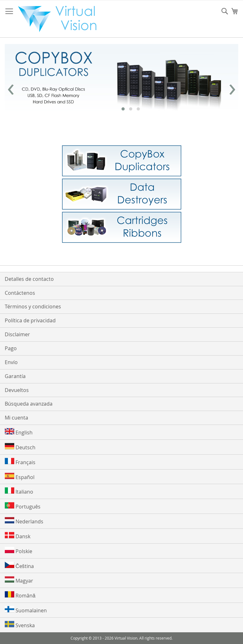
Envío (11, 362)
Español (20, 477)
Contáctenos (20, 293)
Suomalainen (26, 610)
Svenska (20, 625)
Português (23, 506)
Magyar (19, 580)
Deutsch (20, 447)
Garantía (15, 376)
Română (20, 595)
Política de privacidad (30, 320)
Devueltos (17, 390)
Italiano (19, 491)
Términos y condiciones (33, 306)
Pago (11, 348)
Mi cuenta (16, 418)
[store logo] (60, 19)
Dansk (18, 536)
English (19, 432)
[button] (123, 109)
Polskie (19, 551)
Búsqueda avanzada (29, 404)
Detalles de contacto (29, 279)
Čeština (19, 566)
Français (20, 462)
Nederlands (24, 521)
